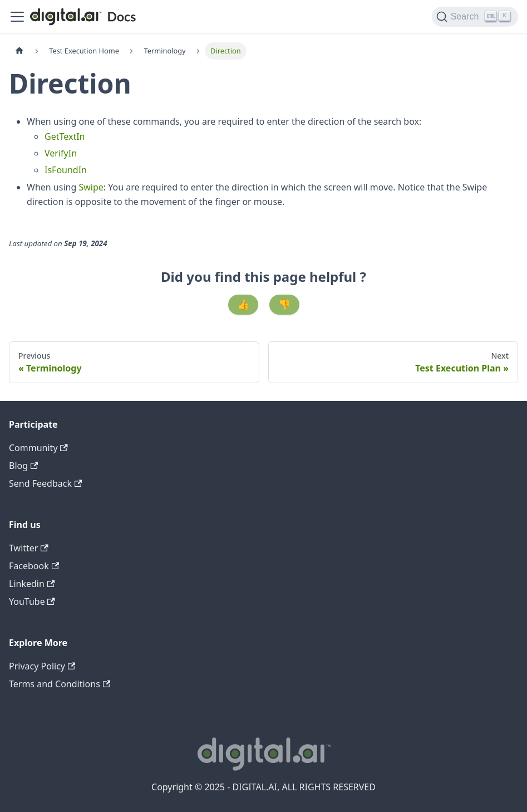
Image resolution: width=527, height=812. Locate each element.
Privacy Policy (42, 666)
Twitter (29, 548)
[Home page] (19, 51)
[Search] (475, 17)
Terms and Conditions (60, 684)
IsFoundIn (66, 170)
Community (38, 448)
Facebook (34, 566)
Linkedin (32, 584)
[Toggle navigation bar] (17, 17)
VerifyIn (61, 153)
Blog (23, 466)
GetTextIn (65, 136)
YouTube (32, 601)
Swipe (91, 187)
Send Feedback (45, 483)
